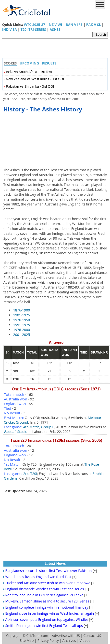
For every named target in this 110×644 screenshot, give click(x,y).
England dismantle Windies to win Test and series (44, 589)
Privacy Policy (48, 640)
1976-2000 (22, 330)
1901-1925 (22, 315)
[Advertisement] (56, 50)
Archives (69, 640)
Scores (10, 63)
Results (49, 63)
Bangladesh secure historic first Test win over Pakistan (48, 571)
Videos (85, 640)
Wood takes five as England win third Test (38, 577)
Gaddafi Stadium (17, 432)
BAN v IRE (74, 25)
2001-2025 (22, 335)
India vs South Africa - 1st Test (29, 72)
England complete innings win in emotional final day (47, 607)
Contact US (92, 636)
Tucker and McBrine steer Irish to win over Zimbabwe (48, 583)
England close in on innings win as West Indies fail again (49, 613)
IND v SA (10, 29)
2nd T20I (30, 474)
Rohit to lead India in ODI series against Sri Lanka (44, 595)
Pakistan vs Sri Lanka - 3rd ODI (30, 86)
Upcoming (29, 63)
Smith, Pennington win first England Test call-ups (44, 626)
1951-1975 (22, 325)
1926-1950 (22, 320)
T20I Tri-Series (33, 29)
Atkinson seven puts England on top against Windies (47, 619)
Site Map (27, 640)
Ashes (55, 29)
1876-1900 (22, 310)
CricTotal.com (37, 636)
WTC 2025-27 (35, 25)
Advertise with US (66, 636)
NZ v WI (55, 25)
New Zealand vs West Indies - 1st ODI (35, 79)
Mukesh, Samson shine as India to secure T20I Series (47, 601)
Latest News (55, 563)
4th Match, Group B (39, 427)
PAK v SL (94, 25)
